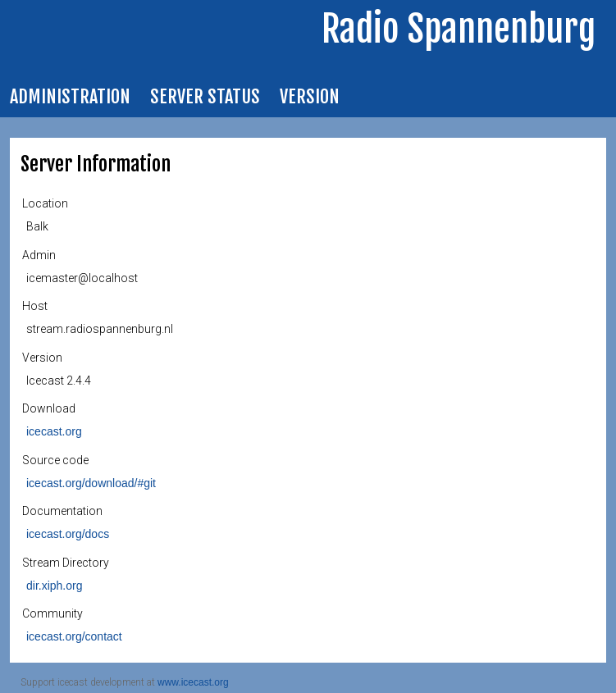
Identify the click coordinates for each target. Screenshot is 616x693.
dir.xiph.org (54, 586)
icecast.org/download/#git (91, 483)
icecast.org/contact (74, 636)
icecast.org (54, 431)
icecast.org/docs (68, 534)
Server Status (205, 96)
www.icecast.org (193, 682)
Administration (70, 96)
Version (310, 96)
